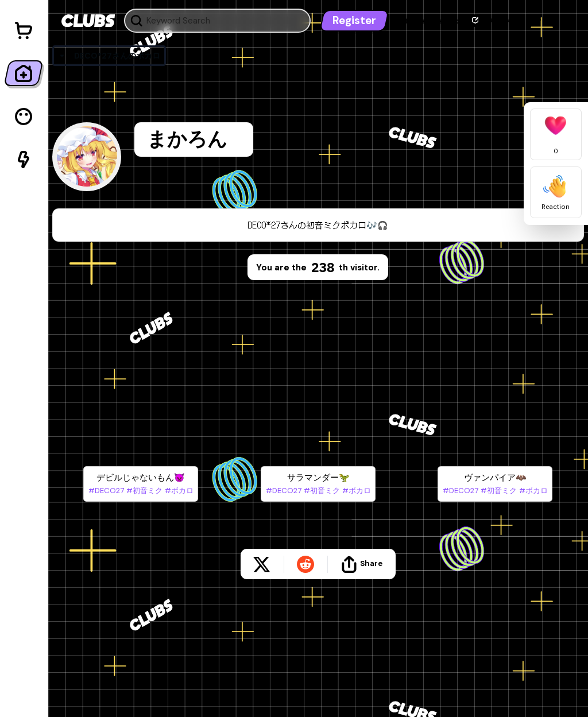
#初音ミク (143, 491)
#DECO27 (106, 491)
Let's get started (428, 21)
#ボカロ (178, 491)
